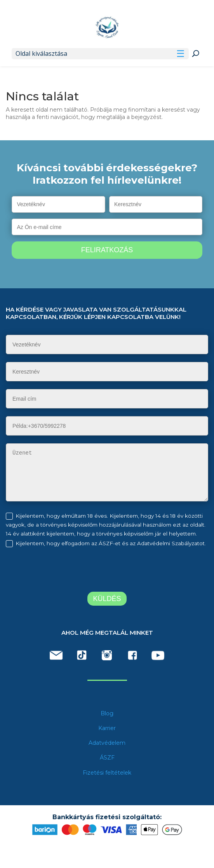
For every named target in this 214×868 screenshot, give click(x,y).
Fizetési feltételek (107, 773)
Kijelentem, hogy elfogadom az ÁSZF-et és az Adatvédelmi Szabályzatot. (111, 543)
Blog (107, 713)
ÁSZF (107, 758)
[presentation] (71, 571)
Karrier (107, 728)
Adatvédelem (107, 743)
